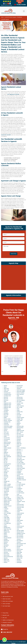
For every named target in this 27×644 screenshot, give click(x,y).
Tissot (18, 503)
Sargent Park (19, 455)
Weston (18, 548)
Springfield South (20, 478)
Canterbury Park (7, 422)
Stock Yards (19, 496)
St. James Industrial (21, 484)
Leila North (6, 516)
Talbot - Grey (19, 500)
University (19, 518)
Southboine (19, 471)
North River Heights (21, 391)
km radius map (13, 277)
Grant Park (6, 477)
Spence (18, 476)
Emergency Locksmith (7, 622)
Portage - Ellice (20, 419)
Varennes (19, 522)
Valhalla (18, 519)
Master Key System (7, 599)
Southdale (19, 473)
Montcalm (6, 552)
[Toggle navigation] (24, 11)
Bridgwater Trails (7, 407)
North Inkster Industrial (19, 388)
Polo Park (19, 416)
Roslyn (18, 447)
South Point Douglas (21, 464)
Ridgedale (19, 429)
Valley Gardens (20, 520)
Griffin (5, 480)
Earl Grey (6, 454)
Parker (18, 409)
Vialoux (18, 525)
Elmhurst (6, 461)
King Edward (6, 504)
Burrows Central (7, 419)
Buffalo (5, 418)
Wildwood (19, 554)
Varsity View (19, 523)
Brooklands (6, 413)
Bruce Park (6, 415)
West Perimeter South (21, 544)
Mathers (6, 535)
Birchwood (6, 400)
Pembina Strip (20, 412)
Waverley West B (20, 532)
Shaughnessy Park (21, 460)
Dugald (5, 451)
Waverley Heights (20, 531)
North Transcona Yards (20, 395)
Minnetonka (6, 545)
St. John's (19, 487)
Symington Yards (20, 499)
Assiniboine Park (7, 396)
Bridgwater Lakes (7, 406)
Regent (18, 425)
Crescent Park (7, 438)
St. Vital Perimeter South (20, 494)
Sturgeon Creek (20, 497)
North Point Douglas (21, 390)
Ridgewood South (20, 431)
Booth (5, 402)
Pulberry (18, 422)
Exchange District (7, 464)
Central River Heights (8, 426)
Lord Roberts (6, 522)
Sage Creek (19, 454)
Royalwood (19, 452)
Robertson (19, 442)
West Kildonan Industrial (20, 541)
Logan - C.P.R (7, 520)
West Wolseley (20, 545)
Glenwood (6, 476)
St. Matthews (20, 489)
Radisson (19, 423)
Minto (5, 548)
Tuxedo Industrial (20, 513)
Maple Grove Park (7, 529)
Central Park (6, 425)
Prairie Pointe (20, 420)
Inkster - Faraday (7, 484)
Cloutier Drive (7, 435)
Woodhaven (19, 561)
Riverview (19, 441)
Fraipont (5, 470)
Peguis (18, 410)
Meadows (6, 542)
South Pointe (19, 465)
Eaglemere (6, 452)
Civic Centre (6, 434)
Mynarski (6, 558)
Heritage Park (7, 481)
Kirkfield (5, 507)
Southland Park (20, 474)
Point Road (19, 415)
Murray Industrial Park (8, 557)
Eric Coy (5, 462)
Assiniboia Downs (7, 394)
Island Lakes (6, 489)
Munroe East (6, 554)
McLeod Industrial (8, 538)
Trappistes (19, 509)
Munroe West (7, 555)
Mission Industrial (7, 551)
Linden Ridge (6, 518)
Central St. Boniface (8, 428)
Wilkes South (19, 555)
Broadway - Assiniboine (6, 410)
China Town (6, 432)
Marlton (5, 533)
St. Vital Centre (20, 491)
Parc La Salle (20, 407)
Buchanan (6, 416)
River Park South (20, 435)
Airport (5, 387)
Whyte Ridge (19, 552)
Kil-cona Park (6, 497)
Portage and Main (20, 418)
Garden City (6, 471)
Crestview (6, 441)
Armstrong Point (7, 393)
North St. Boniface (21, 393)
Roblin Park (19, 444)
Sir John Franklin (20, 462)
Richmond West (20, 428)
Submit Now (14, 254)
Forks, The (6, 467)
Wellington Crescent (21, 533)
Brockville (6, 412)
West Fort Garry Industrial (20, 539)
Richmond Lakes (20, 426)
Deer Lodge (6, 445)
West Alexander (20, 535)
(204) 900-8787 (20, 2)
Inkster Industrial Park (8, 487)
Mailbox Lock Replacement (8, 620)
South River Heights (21, 468)
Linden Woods (7, 519)
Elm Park (6, 460)
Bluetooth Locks (6, 615)
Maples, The (6, 531)
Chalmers (6, 429)
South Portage (20, 467)
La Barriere (6, 509)
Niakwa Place (7, 561)
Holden (5, 483)
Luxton (5, 525)
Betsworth (6, 399)
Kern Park (6, 496)
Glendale (6, 473)
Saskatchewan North (21, 457)
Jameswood (6, 491)
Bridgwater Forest (7, 405)
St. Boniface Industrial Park (21, 481)
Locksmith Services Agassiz (10, 17)
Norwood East (20, 397)
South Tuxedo (20, 470)
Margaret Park (7, 532)
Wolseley (19, 560)
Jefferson (6, 493)
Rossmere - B (20, 451)
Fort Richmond (7, 468)
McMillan (6, 539)
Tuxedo (18, 512)
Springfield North (20, 477)
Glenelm (6, 474)
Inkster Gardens (7, 486)
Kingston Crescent (8, 506)
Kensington (6, 494)
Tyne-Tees (19, 516)
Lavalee (5, 510)
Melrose (5, 544)
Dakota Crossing (7, 442)
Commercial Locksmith (6, 135)
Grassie (5, 478)
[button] (11, 327)
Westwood (19, 551)
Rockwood (19, 445)
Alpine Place (6, 389)
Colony (5, 436)
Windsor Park (19, 558)
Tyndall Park (19, 515)
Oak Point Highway (21, 400)
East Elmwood (7, 455)
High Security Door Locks (8, 596)
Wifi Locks (5, 618)
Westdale (19, 547)
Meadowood (6, 541)
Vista (18, 529)
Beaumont (6, 397)
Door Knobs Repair (6, 606)
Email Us (5, 629)
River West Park (20, 436)
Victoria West (20, 528)
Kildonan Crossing (8, 500)
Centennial (6, 423)
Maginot (5, 526)
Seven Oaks (19, 458)
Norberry (6, 562)
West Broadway (20, 536)
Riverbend (19, 438)
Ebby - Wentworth (7, 457)
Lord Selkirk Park (7, 523)
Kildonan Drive (7, 502)
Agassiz (5, 386)
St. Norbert (19, 490)
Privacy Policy (5, 613)
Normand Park (20, 386)
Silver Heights (20, 461)
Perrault (18, 413)
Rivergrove (19, 439)
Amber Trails (6, 390)
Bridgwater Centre (7, 403)
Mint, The (6, 547)
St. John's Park (20, 486)
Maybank (6, 536)
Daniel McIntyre (7, 444)
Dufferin (5, 447)
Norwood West (20, 399)
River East (19, 434)
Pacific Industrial (20, 406)
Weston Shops (20, 549)
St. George (19, 483)
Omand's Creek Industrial (20, 404)
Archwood (6, 391)
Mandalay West (7, 528)
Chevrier (5, 431)
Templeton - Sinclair (21, 502)
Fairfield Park (6, 465)
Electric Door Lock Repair (8, 601)
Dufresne (6, 449)
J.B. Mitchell (6, 490)
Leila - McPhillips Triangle (7, 514)
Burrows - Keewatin (8, 420)
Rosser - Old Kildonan (21, 448)
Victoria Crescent (20, 526)
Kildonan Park (7, 503)
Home (2, 17)
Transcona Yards (20, 507)
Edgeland (6, 458)
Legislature (6, 512)
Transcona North (20, 504)
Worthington (19, 562)
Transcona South (20, 506)
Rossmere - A (20, 449)
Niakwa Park (6, 560)
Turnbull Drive (20, 510)
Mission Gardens (7, 549)
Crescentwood (7, 439)
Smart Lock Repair (6, 604)
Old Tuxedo (19, 402)
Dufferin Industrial (7, 448)
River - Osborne (20, 432)
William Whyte (20, 557)
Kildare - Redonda (7, 499)
